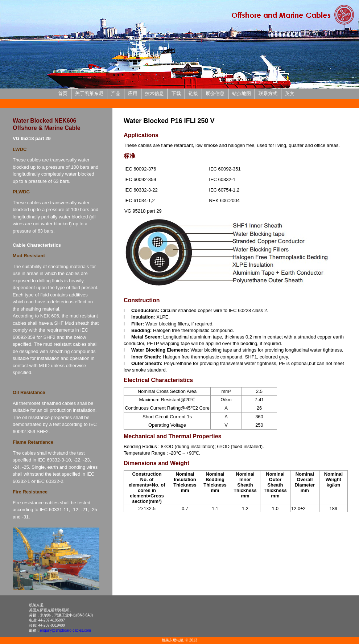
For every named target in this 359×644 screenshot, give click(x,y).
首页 (63, 93)
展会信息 (215, 93)
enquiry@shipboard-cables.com (65, 630)
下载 (176, 93)
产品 (116, 93)
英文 (290, 93)
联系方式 (268, 93)
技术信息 (154, 93)
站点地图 (242, 93)
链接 (193, 93)
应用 (133, 93)
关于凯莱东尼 (89, 93)
